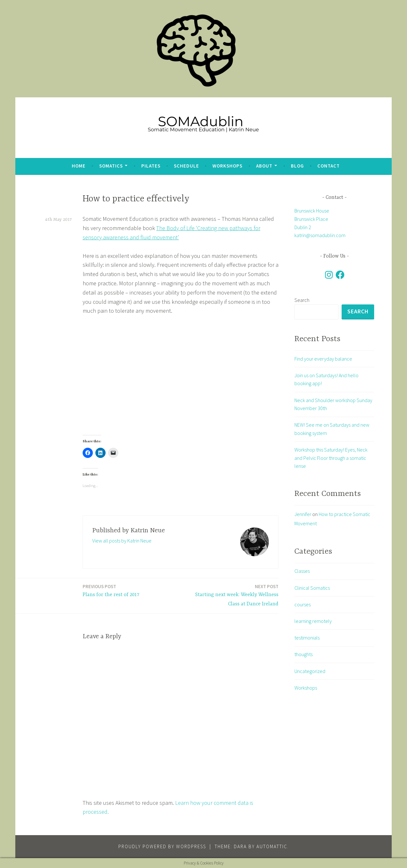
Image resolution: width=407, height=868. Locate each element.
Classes (302, 571)
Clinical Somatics (312, 588)
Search (302, 300)
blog (297, 166)
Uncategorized (310, 671)
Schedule (186, 166)
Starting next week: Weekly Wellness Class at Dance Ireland (231, 595)
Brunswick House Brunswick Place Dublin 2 (312, 219)
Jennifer (303, 514)
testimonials (307, 638)
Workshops (227, 166)
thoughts (303, 655)
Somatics (111, 166)
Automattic (272, 846)
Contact (329, 166)
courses (303, 604)
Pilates (151, 166)
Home (79, 166)
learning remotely (313, 621)
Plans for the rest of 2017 (111, 590)
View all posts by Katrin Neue (122, 541)
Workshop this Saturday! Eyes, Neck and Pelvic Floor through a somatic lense (331, 458)
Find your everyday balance (323, 359)
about (264, 166)
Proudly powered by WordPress (162, 846)
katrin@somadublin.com (320, 235)
